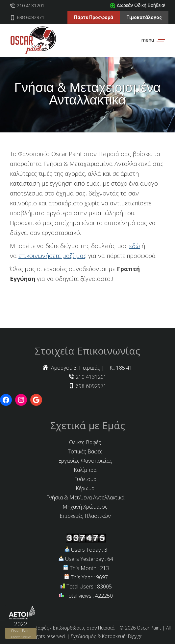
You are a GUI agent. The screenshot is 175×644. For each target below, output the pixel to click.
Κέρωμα (85, 488)
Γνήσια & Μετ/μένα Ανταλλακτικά (85, 497)
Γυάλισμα (85, 479)
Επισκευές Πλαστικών (85, 516)
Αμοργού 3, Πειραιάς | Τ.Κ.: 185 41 (87, 368)
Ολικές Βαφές (85, 442)
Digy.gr (135, 636)
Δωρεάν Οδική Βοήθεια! (137, 5)
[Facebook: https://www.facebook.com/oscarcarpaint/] (6, 400)
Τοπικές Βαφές (85, 451)
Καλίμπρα (85, 470)
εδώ (135, 246)
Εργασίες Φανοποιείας (85, 461)
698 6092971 (27, 18)
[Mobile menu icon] (152, 40)
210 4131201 (27, 6)
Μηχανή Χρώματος (85, 507)
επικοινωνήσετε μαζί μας (52, 256)
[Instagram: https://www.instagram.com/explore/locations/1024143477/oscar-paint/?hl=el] (21, 400)
